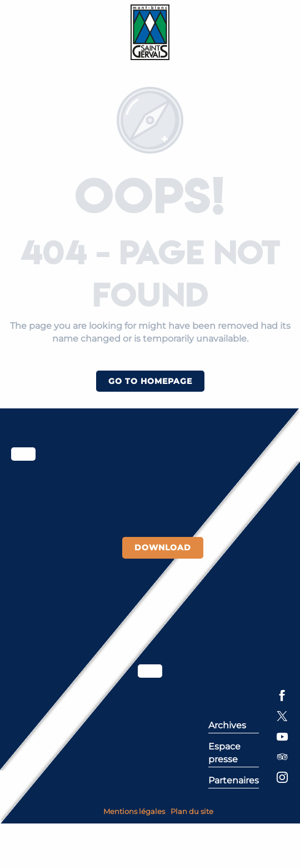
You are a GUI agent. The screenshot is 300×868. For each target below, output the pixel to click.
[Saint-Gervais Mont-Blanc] (150, 32)
